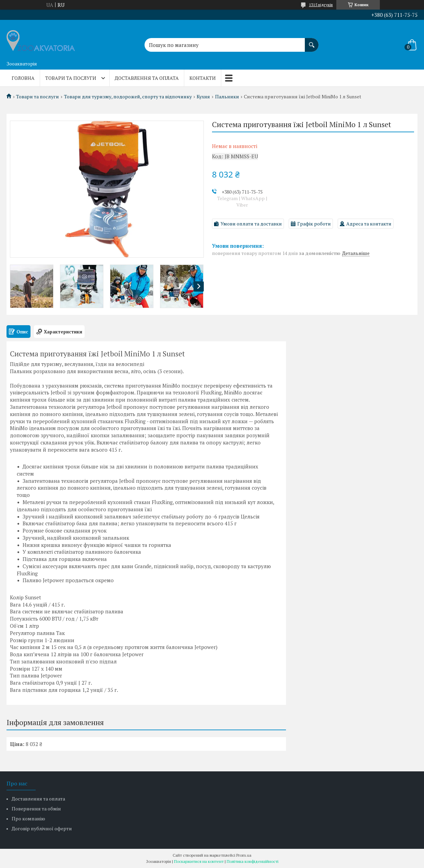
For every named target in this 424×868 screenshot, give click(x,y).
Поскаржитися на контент (199, 861)
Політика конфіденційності (253, 861)
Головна (23, 78)
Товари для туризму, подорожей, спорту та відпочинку (128, 97)
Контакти (203, 78)
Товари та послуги (71, 78)
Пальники (227, 97)
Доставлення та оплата (147, 78)
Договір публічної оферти (42, 828)
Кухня (203, 97)
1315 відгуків (321, 5)
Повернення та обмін (36, 809)
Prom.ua (244, 855)
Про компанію (28, 818)
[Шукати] (312, 41)
